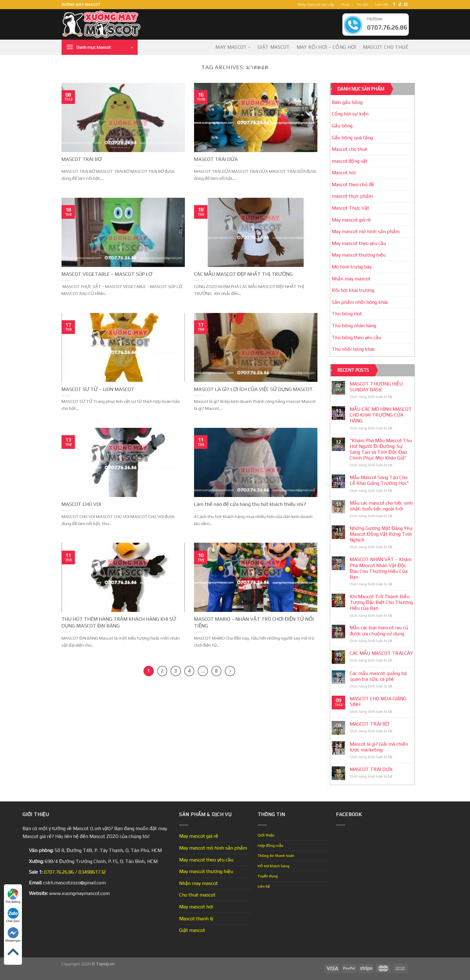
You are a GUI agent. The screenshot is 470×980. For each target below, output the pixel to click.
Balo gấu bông (347, 102)
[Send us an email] (406, 5)
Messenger (13, 935)
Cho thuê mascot (197, 895)
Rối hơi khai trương (353, 290)
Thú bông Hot (347, 314)
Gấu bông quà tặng (352, 138)
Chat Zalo (13, 915)
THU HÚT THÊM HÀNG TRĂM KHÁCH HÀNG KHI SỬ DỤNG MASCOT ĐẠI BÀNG (119, 622)
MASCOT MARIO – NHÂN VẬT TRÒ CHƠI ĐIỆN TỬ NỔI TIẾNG (254, 622)
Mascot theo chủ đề (353, 185)
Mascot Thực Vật (350, 208)
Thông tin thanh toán (276, 856)
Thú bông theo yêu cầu (356, 337)
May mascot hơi (196, 907)
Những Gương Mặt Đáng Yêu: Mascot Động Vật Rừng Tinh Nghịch (381, 534)
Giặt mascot (274, 47)
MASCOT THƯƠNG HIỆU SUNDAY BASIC (376, 387)
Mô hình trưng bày (352, 267)
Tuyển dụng (268, 876)
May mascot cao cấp (316, 4)
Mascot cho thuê (386, 47)
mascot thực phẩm (352, 196)
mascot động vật (350, 161)
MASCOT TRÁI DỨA (216, 159)
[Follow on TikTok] (400, 5)
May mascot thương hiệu (359, 255)
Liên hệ (382, 4)
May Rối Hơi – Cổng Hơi (327, 47)
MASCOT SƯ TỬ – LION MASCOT (98, 389)
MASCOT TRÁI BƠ (82, 159)
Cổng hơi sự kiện (350, 114)
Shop (345, 4)
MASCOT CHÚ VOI (81, 504)
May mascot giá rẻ (351, 220)
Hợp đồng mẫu (270, 845)
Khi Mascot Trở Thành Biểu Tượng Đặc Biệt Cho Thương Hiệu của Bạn (381, 602)
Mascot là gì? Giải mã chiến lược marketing (379, 747)
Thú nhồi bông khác (353, 349)
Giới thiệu (266, 835)
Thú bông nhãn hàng (354, 326)
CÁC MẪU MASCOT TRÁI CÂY (381, 653)
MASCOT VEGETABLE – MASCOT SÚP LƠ (107, 274)
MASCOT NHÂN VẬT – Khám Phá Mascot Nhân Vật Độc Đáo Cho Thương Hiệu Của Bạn (381, 568)
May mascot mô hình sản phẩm (366, 231)
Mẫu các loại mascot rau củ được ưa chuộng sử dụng (379, 630)
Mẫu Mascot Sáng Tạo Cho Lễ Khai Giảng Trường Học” (379, 480)
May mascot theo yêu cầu (359, 243)
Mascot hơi (344, 173)
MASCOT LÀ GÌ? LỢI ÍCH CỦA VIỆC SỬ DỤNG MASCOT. (254, 389)
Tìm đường (13, 896)
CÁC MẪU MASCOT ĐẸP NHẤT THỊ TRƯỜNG (244, 274)
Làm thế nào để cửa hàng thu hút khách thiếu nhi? (250, 504)
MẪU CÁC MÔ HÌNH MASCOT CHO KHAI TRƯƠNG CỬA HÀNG (381, 415)
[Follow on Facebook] (394, 5)
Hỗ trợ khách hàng (274, 866)
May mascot (233, 47)
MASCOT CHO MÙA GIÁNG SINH (378, 701)
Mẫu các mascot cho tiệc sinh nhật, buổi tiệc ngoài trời (381, 506)
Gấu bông (342, 126)
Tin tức (362, 4)
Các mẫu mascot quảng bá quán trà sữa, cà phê (378, 676)
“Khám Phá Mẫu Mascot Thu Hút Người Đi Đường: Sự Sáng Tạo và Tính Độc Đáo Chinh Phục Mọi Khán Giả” (381, 449)
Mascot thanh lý (196, 919)
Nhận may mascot (351, 279)
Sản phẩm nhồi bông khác (360, 302)
